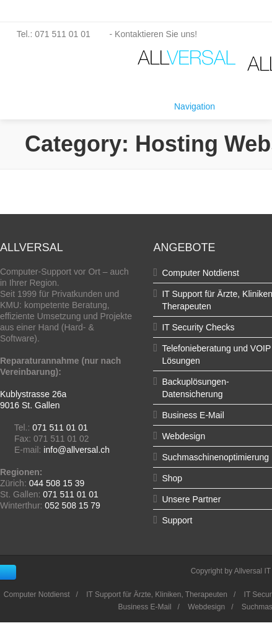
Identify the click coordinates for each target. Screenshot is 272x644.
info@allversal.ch (77, 450)
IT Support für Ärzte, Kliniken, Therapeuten (157, 595)
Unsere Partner (191, 499)
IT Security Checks (198, 327)
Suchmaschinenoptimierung (215, 457)
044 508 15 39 (57, 483)
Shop (172, 478)
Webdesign (183, 436)
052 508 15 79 (72, 505)
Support (177, 520)
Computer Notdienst (200, 273)
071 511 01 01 (60, 427)
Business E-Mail (193, 415)
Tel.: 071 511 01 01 (46, 34)
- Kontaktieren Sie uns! (145, 34)
